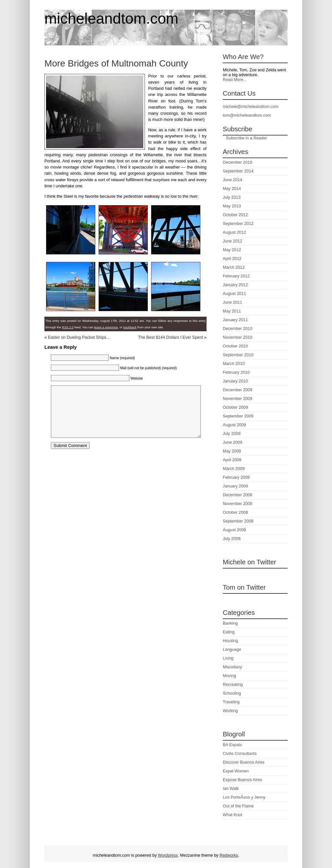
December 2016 (237, 162)
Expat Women (236, 771)
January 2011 (235, 320)
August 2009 (234, 425)
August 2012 (234, 232)
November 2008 (237, 504)
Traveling (231, 702)
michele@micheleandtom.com (251, 106)
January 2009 (235, 486)
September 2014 (238, 171)
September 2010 (238, 355)
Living (228, 658)
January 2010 (235, 381)
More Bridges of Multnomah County (116, 63)
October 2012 (235, 215)
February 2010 (236, 372)
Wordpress (168, 855)
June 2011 (232, 302)
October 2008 (235, 512)
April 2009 (232, 460)
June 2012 (232, 241)
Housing (230, 641)
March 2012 (234, 267)
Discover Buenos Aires (244, 762)
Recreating (233, 684)
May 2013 (232, 206)
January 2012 (235, 285)
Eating (229, 632)
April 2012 (232, 258)
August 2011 (234, 293)
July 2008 (232, 539)
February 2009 (236, 477)
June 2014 (232, 180)
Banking (230, 623)
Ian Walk (231, 788)
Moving (229, 676)
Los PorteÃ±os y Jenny (244, 797)
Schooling (232, 693)
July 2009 (232, 434)
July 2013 (232, 197)
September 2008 (238, 521)
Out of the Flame (238, 806)
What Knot (232, 815)
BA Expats (232, 745)
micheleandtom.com (111, 18)
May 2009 (232, 451)
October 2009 (235, 407)
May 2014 (232, 188)
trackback (130, 327)
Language (232, 649)
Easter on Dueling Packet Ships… (79, 337)
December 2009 (237, 390)
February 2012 (236, 276)
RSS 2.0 (68, 327)
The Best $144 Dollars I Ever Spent (171, 337)
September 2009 (238, 416)
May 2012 (232, 250)
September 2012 (238, 223)
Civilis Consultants (240, 753)
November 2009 (237, 399)
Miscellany (232, 667)
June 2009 (232, 442)
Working (230, 711)
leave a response (106, 327)
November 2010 (237, 337)
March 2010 (234, 364)
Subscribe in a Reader (247, 138)
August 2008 (234, 530)
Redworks (229, 855)
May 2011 (232, 311)
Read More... (235, 80)
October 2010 (235, 346)
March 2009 (234, 469)
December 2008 (237, 495)
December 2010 (237, 328)
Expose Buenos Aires (243, 780)
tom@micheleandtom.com (247, 115)
